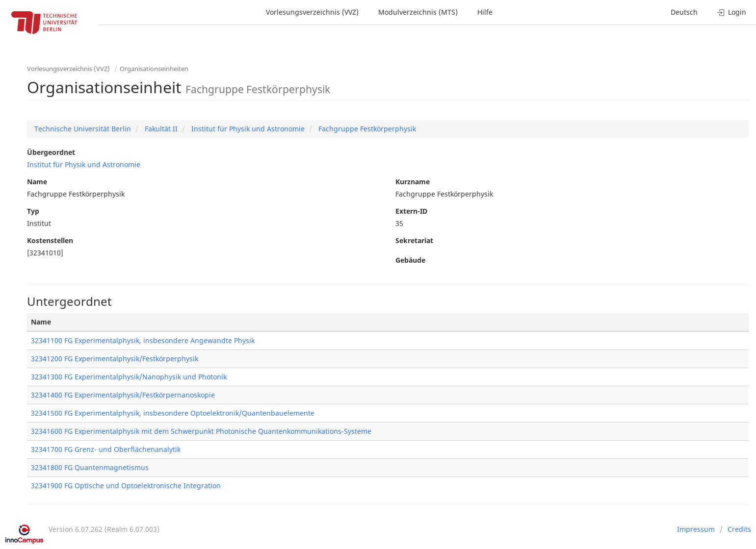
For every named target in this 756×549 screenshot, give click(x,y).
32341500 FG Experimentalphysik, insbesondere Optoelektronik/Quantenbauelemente (173, 413)
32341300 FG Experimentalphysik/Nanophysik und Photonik (129, 377)
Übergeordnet (51, 152)
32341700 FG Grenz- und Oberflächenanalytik (106, 449)
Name (37, 182)
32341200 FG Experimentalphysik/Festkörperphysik (115, 359)
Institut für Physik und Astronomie (247, 129)
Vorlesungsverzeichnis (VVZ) (312, 12)
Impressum (696, 529)
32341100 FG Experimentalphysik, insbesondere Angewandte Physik (143, 340)
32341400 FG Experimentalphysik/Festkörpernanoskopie (123, 395)
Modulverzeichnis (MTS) (418, 12)
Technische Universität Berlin (83, 129)
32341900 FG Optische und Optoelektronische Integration (126, 486)
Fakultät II (160, 129)
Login (732, 12)
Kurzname (413, 182)
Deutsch (684, 12)
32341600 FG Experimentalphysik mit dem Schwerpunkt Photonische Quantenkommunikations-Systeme (201, 431)
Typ (33, 211)
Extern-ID (411, 211)
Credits (739, 529)
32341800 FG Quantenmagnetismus (90, 467)
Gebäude (410, 260)
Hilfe (485, 12)
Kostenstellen (50, 240)
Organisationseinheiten (154, 69)
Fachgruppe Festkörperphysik (366, 129)
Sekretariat (414, 240)
